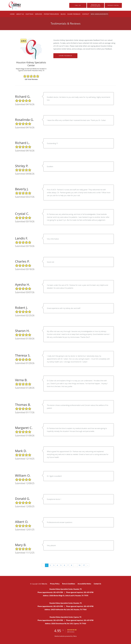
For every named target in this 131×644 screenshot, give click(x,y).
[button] (96, 5)
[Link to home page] (11, 5)
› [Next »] (88, 565)
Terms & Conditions (69, 584)
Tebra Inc (44, 584)
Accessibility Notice (84, 584)
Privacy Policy (55, 584)
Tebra (75, 636)
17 (84, 565)
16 (79, 565)
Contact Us (97, 584)
